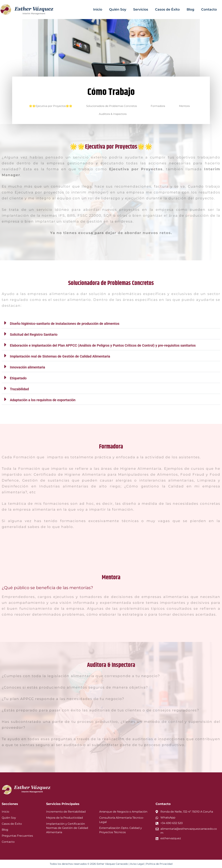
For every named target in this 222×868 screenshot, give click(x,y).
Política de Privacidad (159, 864)
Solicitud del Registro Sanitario (34, 334)
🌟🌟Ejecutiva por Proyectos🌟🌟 (51, 106)
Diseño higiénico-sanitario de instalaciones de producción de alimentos (65, 324)
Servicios (141, 9)
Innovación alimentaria (27, 367)
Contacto (209, 9)
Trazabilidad (19, 389)
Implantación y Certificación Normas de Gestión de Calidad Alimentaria (67, 828)
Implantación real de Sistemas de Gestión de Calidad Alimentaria (60, 356)
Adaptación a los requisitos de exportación (43, 400)
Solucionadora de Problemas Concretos (112, 106)
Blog (190, 9)
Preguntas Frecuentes (17, 836)
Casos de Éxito (167, 9)
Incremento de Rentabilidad (66, 812)
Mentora (184, 106)
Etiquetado (18, 378)
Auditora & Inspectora (113, 114)
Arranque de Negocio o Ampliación (123, 812)
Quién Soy (118, 9)
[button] (111, 323)
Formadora (158, 106)
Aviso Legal (137, 864)
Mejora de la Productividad (65, 818)
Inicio (98, 9)
